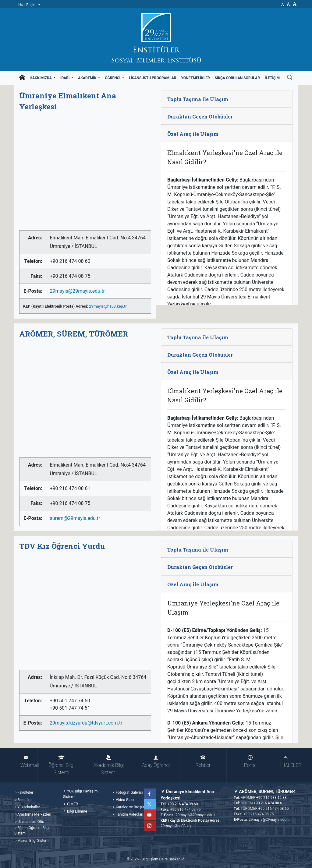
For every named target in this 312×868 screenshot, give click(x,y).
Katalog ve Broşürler (132, 807)
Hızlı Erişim (28, 5)
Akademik (88, 78)
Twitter (151, 804)
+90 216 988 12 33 (271, 798)
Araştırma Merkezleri (34, 814)
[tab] (227, 99)
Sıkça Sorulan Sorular (237, 78)
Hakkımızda (41, 78)
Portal (250, 762)
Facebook (151, 794)
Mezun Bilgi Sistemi (33, 841)
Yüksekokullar (29, 807)
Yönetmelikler (196, 78)
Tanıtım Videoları (129, 814)
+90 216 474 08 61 (269, 803)
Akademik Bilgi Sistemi (109, 765)
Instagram (151, 826)
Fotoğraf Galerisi (129, 792)
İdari (65, 78)
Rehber (203, 762)
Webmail (29, 762)
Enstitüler (25, 800)
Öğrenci (113, 78)
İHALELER (289, 762)
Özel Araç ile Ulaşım (193, 134)
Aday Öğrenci (156, 762)
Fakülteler (25, 792)
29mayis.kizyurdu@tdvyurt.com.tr (86, 723)
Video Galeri (125, 800)
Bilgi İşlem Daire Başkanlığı (163, 859)
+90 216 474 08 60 (183, 804)
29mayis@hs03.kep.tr (108, 306)
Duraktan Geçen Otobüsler (200, 116)
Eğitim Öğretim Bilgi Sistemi (32, 831)
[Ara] (290, 78)
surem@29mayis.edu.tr (75, 518)
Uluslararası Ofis (31, 822)
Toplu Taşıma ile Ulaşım (198, 99)
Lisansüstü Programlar (152, 78)
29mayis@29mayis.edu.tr (77, 291)
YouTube (151, 815)
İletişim (272, 78)
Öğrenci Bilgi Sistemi (61, 765)
